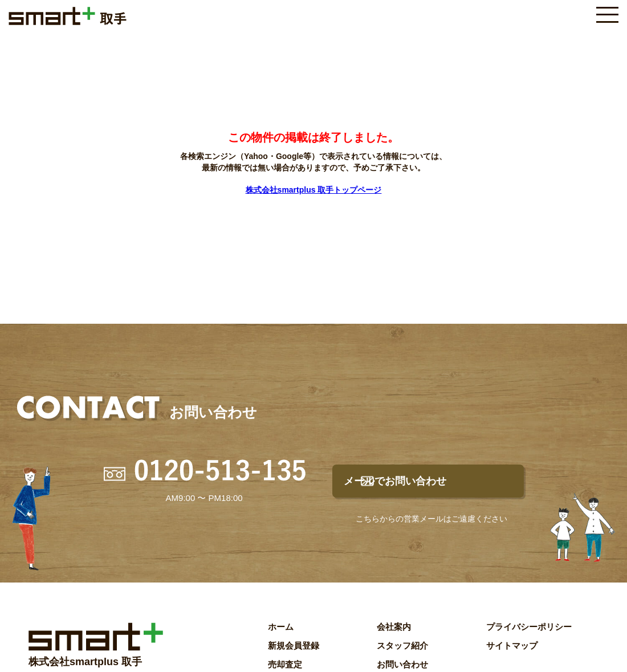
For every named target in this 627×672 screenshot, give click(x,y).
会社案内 (394, 636)
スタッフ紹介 (402, 655)
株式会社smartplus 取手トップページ (314, 190)
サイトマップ (512, 655)
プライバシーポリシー (529, 636)
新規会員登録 (294, 655)
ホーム (281, 636)
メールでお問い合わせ (440, 485)
